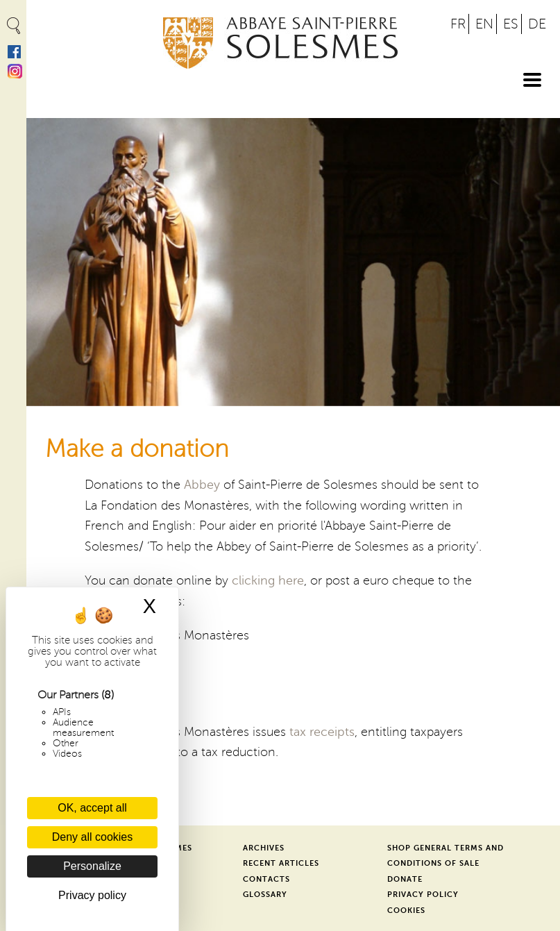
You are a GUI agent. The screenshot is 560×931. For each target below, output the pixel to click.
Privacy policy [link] (92, 895)
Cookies (406, 911)
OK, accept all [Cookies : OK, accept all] (92, 808)
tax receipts (322, 732)
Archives (264, 848)
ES (511, 24)
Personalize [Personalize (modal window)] (92, 866)
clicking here (268, 580)
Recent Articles (281, 863)
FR (458, 24)
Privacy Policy (423, 895)
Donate (405, 879)
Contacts (266, 879)
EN (484, 24)
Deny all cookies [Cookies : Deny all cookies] (93, 837)
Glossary (265, 895)
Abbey (202, 485)
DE (537, 24)
